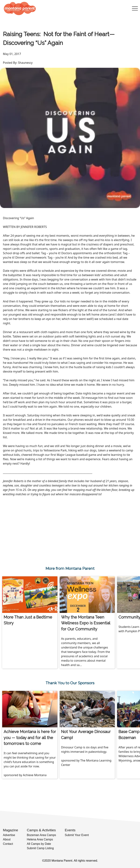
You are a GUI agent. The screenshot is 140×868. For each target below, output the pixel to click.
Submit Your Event (77, 835)
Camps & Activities (41, 830)
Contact (8, 844)
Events (70, 830)
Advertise (9, 835)
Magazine (10, 830)
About (7, 839)
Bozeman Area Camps (41, 835)
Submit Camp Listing (40, 848)
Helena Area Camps (40, 839)
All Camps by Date (39, 844)
